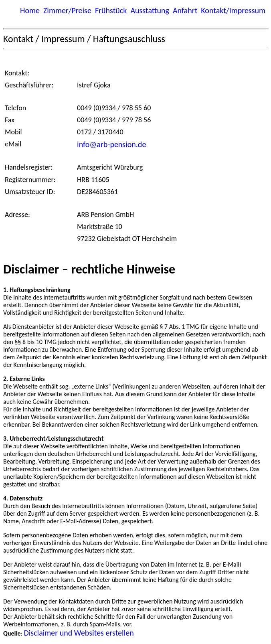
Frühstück (111, 10)
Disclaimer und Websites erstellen (79, 633)
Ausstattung (150, 10)
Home (30, 10)
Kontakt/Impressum (233, 10)
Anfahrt (185, 10)
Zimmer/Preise (67, 10)
